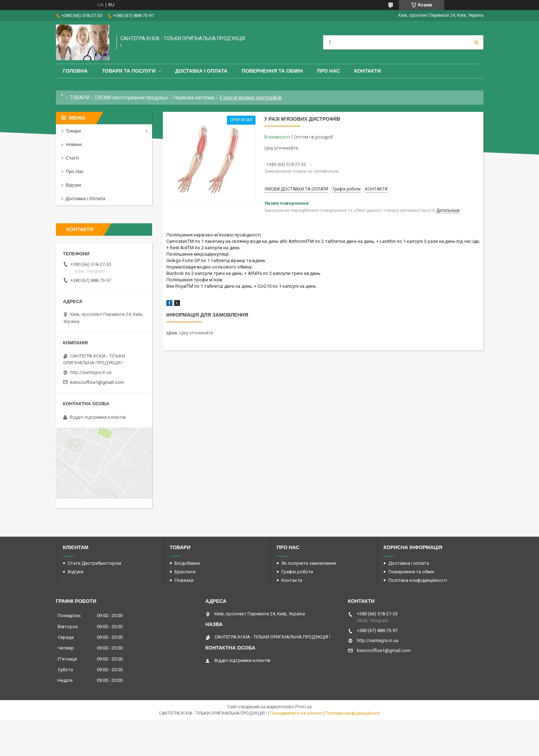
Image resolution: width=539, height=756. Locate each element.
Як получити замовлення (309, 563)
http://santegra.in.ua (91, 372)
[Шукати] (476, 42)
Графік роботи (297, 572)
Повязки (184, 580)
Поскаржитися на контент (296, 713)
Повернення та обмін (272, 71)
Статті (72, 158)
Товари (74, 131)
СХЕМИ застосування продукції (131, 98)
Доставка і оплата (201, 71)
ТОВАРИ (79, 98)
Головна (75, 71)
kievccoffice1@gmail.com (97, 382)
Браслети (185, 572)
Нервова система (194, 98)
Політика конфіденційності (418, 580)
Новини (74, 144)
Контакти (367, 71)
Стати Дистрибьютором (94, 563)
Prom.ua (304, 707)
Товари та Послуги (129, 71)
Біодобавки (187, 563)
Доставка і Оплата (86, 199)
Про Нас (328, 71)
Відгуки (74, 185)
